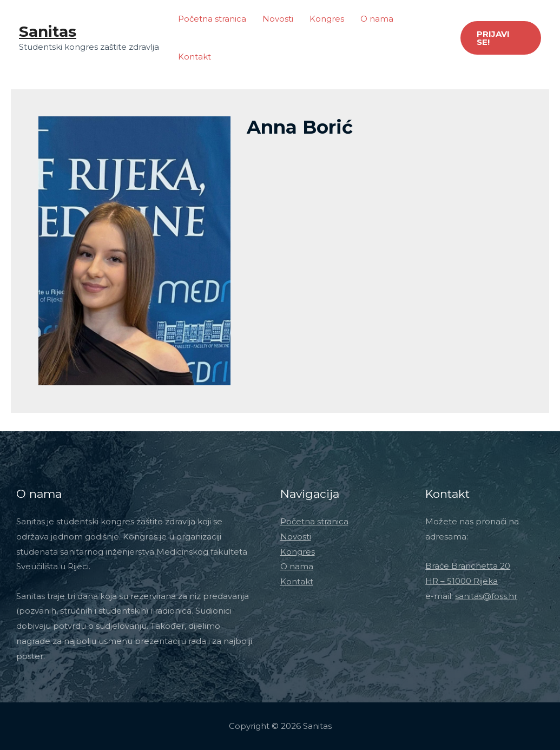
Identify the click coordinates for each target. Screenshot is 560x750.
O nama (377, 19)
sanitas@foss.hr (486, 596)
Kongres (327, 19)
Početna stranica (212, 19)
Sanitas (48, 31)
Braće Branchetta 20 (468, 566)
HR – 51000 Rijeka (462, 581)
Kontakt (195, 57)
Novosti (278, 19)
